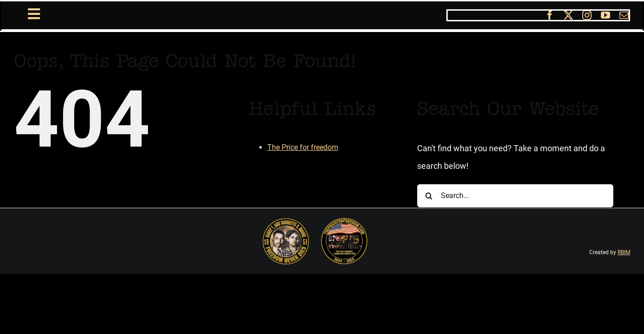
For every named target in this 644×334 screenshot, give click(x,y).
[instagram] (587, 15)
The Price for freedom (303, 147)
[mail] (624, 15)
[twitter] (568, 15)
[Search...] (515, 196)
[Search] (429, 196)
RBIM (624, 252)
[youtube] (605, 15)
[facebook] (550, 15)
